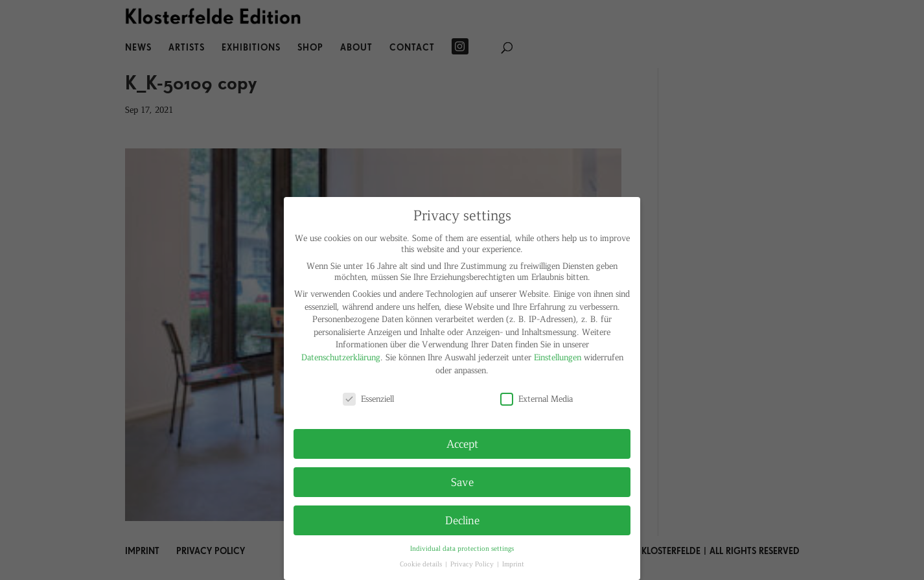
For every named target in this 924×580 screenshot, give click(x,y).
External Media (537, 398)
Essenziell (368, 398)
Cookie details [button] (422, 563)
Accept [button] (462, 443)
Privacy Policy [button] (473, 563)
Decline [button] (462, 520)
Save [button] (462, 481)
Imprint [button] (513, 563)
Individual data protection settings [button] (462, 548)
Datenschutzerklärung (341, 357)
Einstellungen (558, 357)
